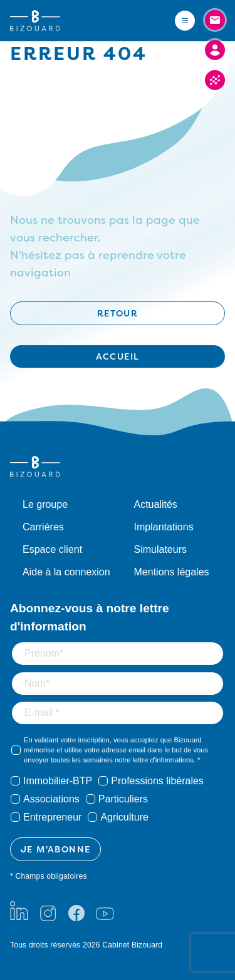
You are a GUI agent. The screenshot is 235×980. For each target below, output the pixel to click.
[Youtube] (105, 911)
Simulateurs (160, 549)
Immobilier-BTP (58, 781)
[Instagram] (48, 911)
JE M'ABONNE (55, 849)
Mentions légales (172, 572)
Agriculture (124, 817)
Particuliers (123, 799)
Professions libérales (157, 781)
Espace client (52, 549)
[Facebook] (76, 911)
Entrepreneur (52, 817)
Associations (51, 799)
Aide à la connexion (66, 572)
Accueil (118, 356)
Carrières (43, 527)
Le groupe (45, 504)
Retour (118, 313)
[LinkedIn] (19, 911)
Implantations (164, 527)
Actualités (156, 504)
